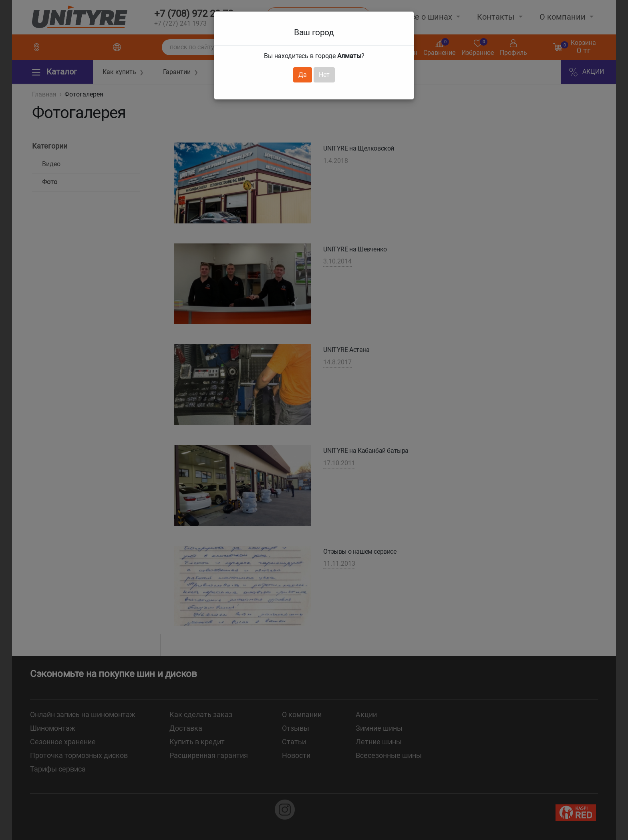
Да (303, 75)
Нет (324, 75)
